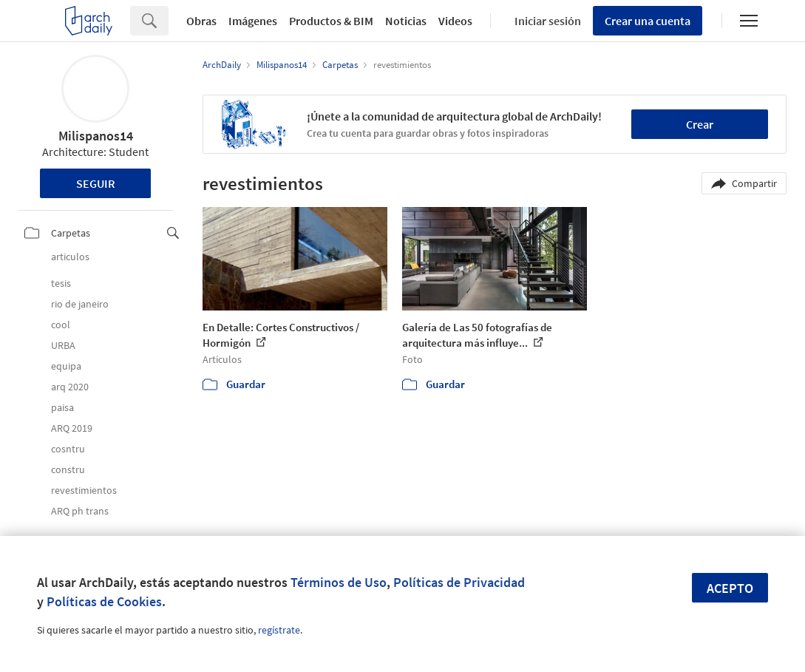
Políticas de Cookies (104, 601)
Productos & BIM (331, 21)
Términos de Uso (339, 582)
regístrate (279, 630)
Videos (455, 21)
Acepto (730, 588)
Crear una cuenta (648, 21)
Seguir (96, 183)
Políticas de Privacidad (459, 582)
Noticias (406, 21)
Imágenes (253, 21)
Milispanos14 (96, 136)
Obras (201, 21)
